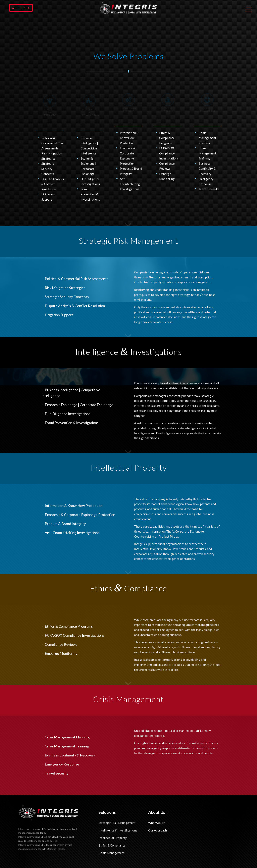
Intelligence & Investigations (118, 830)
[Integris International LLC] (129, 9)
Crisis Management (112, 853)
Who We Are (157, 823)
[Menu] (247, 9)
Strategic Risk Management (117, 823)
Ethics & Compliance (112, 845)
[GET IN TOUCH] (21, 8)
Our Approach (158, 830)
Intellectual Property (113, 838)
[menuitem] (247, 9)
